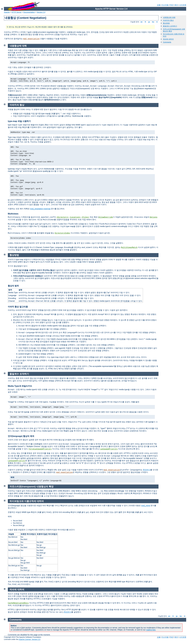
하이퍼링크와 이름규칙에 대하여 (27, 501)
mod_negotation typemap (40, 209)
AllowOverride (106, 217)
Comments (167, 42)
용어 (176, 5)
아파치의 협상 (168, 20)
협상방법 (166, 23)
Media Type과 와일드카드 (20, 386)
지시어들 (165, 5)
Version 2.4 (41, 12)
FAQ (172, 5)
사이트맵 (183, 5)
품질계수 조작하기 (170, 26)
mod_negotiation (31, 39)
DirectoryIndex (62, 233)
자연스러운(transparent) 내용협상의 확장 (32, 487)
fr (146, 22)
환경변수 (147, 470)
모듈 (159, 5)
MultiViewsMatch (129, 247)
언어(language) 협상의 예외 (21, 436)
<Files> (85, 217)
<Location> (75, 217)
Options (153, 217)
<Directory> (62, 217)
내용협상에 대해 (169, 17)
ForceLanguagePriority (40, 449)
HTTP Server (17, 12)
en (142, 22)
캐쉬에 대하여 (168, 39)
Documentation (29, 12)
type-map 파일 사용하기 (19, 121)
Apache (7, 12)
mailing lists (151, 630)
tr (157, 22)
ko (153, 22)
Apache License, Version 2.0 (29, 639)
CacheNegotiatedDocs (18, 603)
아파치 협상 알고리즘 (18, 307)
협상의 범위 (13, 286)
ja (149, 22)
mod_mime (146, 506)
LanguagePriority (109, 449)
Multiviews (13, 214)
